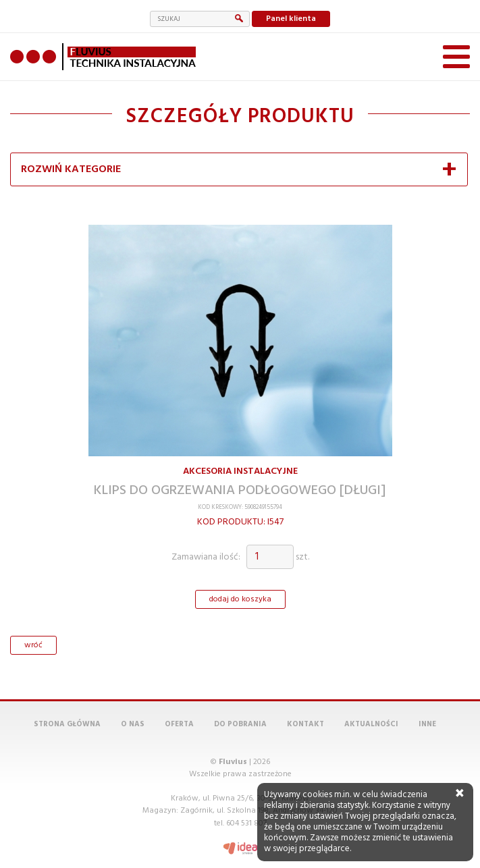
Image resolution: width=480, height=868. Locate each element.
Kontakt (305, 724)
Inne (427, 724)
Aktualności (371, 724)
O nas (133, 724)
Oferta (179, 724)
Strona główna (67, 724)
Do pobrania (240, 724)
